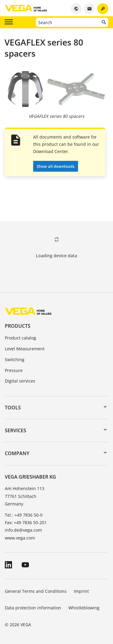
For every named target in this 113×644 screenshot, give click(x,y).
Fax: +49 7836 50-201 (26, 522)
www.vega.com (20, 538)
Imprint (81, 591)
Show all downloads (56, 166)
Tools (13, 408)
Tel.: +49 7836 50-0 (24, 515)
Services (16, 430)
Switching (15, 360)
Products (18, 326)
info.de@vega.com (23, 530)
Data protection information (33, 608)
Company (17, 453)
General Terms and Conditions (36, 591)
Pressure (14, 370)
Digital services (20, 381)
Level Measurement (25, 349)
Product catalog (20, 338)
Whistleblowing (84, 608)
